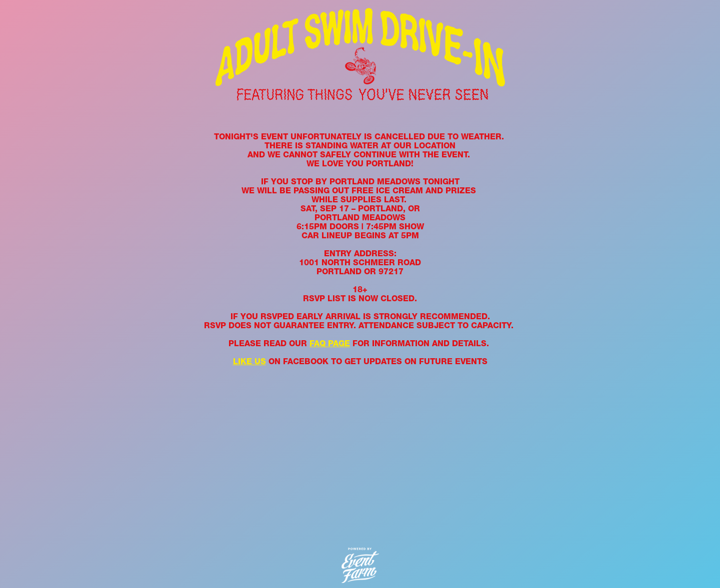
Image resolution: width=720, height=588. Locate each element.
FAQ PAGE (330, 343)
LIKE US (249, 361)
